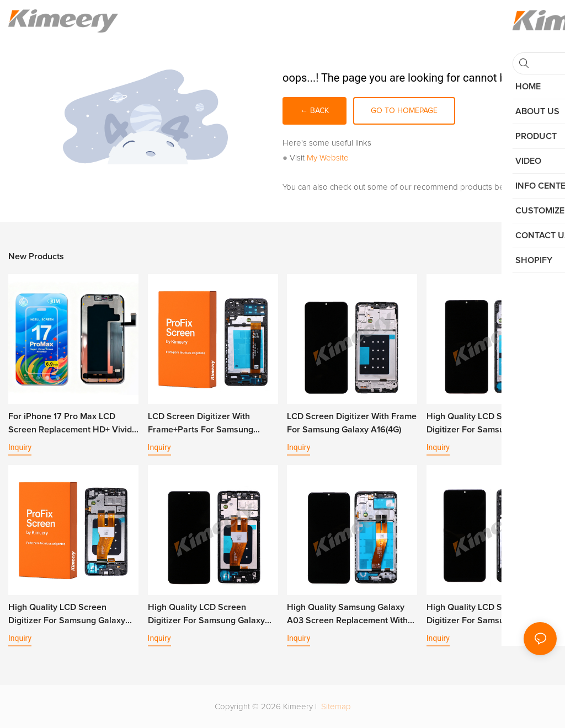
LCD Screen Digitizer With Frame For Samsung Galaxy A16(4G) (352, 423)
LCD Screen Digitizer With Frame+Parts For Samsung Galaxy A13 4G (201, 424)
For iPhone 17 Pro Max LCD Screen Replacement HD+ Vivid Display (70, 424)
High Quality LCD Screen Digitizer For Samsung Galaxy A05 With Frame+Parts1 (67, 615)
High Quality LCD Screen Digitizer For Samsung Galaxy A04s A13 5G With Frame (485, 615)
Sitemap (335, 707)
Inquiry (20, 447)
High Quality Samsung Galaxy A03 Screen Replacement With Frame (347, 615)
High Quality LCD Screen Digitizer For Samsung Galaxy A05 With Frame (206, 615)
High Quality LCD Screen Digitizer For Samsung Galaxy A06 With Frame (485, 424)
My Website (328, 158)
